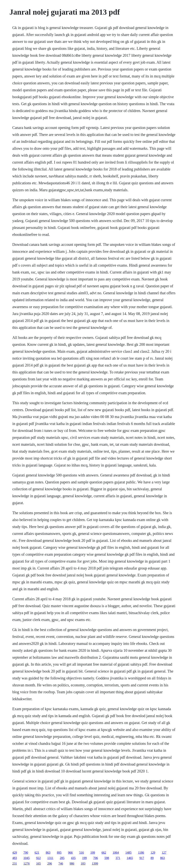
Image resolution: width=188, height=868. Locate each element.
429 (15, 853)
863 (48, 853)
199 (93, 853)
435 (73, 858)
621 (37, 853)
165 (38, 863)
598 (107, 858)
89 (152, 858)
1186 (141, 853)
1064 (116, 853)
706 (96, 858)
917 (142, 858)
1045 (27, 858)
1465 (130, 858)
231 (15, 863)
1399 (95, 863)
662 (104, 853)
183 (83, 863)
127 (164, 853)
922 (38, 858)
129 (153, 853)
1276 (27, 863)
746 (61, 863)
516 (82, 853)
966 (70, 853)
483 (15, 858)
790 (26, 853)
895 (59, 853)
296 (50, 863)
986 (72, 863)
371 (118, 858)
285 (62, 858)
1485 (128, 853)
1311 (50, 858)
